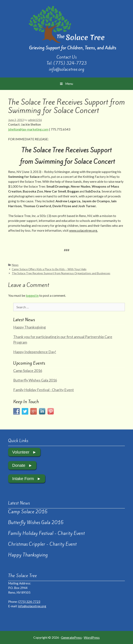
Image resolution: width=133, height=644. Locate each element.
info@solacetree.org (66, 69)
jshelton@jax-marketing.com (28, 129)
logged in (32, 295)
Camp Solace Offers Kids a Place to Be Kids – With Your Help (49, 269)
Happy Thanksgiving (29, 327)
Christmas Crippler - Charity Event (42, 544)
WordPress (92, 637)
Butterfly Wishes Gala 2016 (35, 380)
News (15, 265)
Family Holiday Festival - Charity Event (44, 390)
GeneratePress (71, 637)
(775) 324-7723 (70, 63)
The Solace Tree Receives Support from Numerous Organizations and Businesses (61, 273)
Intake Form (23, 479)
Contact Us (67, 57)
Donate (19, 465)
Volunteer (21, 452)
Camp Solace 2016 (28, 371)
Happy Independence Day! (35, 352)
